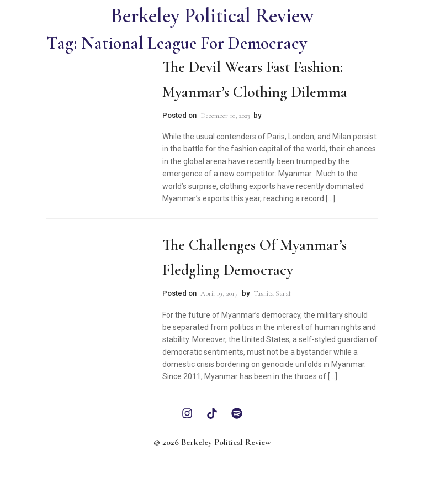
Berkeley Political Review (212, 16)
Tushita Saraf (272, 293)
